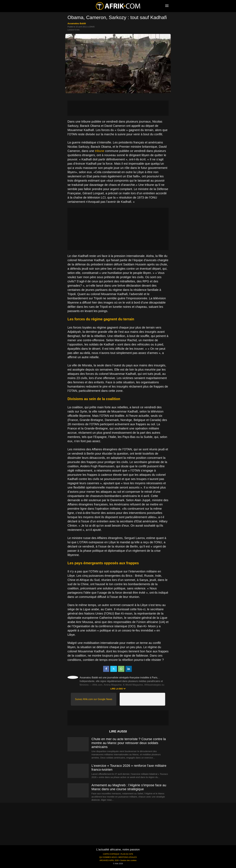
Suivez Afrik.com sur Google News (94, 699)
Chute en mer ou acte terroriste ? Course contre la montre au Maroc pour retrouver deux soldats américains (129, 743)
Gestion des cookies (128, 860)
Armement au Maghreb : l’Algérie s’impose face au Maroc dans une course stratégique (129, 787)
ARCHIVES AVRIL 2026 (109, 860)
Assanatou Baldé (77, 23)
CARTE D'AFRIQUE (111, 854)
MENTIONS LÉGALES (128, 857)
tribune (99, 151)
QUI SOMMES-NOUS (108, 857)
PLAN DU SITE (127, 854)
